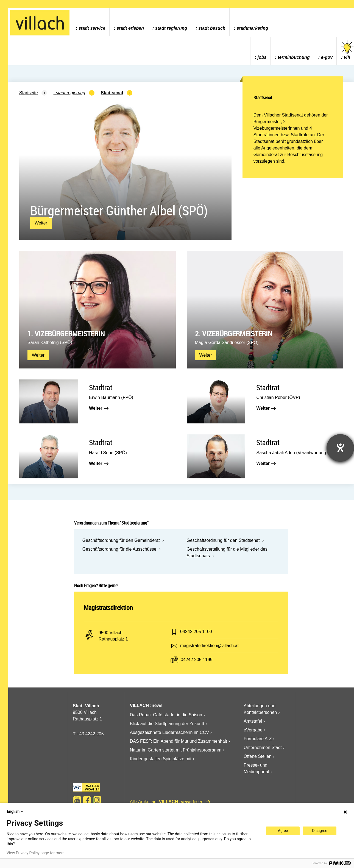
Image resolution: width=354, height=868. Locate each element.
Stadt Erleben (130, 28)
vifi (347, 50)
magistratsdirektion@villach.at (209, 646)
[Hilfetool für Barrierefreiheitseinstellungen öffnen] (340, 448)
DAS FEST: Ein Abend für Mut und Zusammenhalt (179, 741)
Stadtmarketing (253, 28)
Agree (283, 831)
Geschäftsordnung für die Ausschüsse (119, 549)
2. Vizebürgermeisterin (234, 333)
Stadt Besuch (212, 28)
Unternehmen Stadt (263, 748)
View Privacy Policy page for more (36, 853)
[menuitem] (90, 22)
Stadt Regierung (171, 28)
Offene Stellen (257, 756)
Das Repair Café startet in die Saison (166, 715)
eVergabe (253, 730)
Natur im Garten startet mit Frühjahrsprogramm (176, 750)
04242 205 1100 (196, 632)
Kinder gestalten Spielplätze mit (161, 759)
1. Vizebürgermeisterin (66, 333)
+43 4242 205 (90, 734)
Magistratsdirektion (108, 608)
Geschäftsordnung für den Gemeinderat (121, 540)
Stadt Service (92, 28)
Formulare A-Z (258, 739)
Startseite (29, 93)
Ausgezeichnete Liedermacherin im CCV (169, 732)
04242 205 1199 (197, 660)
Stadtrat (101, 387)
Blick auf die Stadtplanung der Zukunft (167, 724)
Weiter (41, 223)
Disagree (320, 831)
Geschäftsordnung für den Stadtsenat (223, 540)
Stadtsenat (112, 93)
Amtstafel (253, 721)
